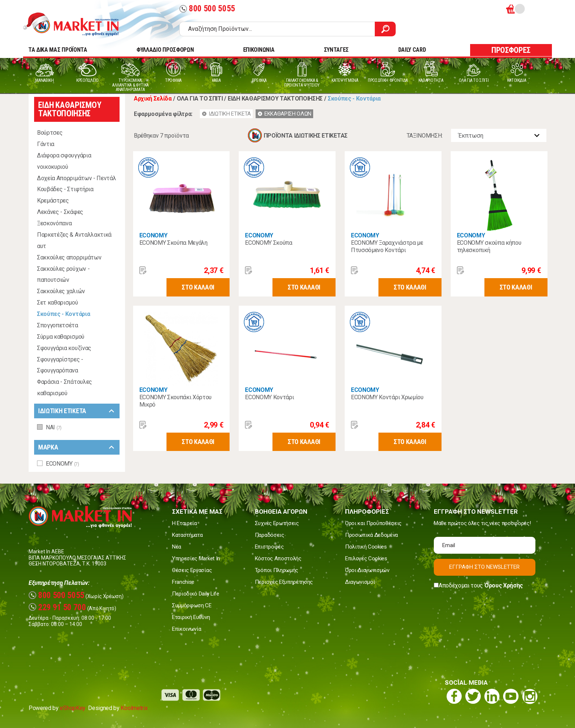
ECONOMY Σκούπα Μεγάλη (173, 243)
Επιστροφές (269, 547)
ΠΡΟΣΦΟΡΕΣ (511, 50)
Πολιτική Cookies (366, 547)
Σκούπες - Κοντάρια (63, 314)
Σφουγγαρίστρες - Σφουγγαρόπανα (60, 365)
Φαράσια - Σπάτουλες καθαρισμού (65, 387)
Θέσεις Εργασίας (192, 570)
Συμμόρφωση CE (192, 605)
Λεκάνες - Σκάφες (60, 212)
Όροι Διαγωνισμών (367, 570)
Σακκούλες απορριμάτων (69, 257)
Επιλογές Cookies (366, 558)
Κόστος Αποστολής (278, 558)
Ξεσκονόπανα (54, 223)
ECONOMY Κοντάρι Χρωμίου (387, 397)
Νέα (177, 547)
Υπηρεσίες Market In (196, 558)
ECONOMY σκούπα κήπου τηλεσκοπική (489, 246)
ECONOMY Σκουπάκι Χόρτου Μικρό (176, 401)
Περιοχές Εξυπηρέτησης (284, 582)
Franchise (183, 582)
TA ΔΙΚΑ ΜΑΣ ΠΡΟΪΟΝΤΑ (58, 50)
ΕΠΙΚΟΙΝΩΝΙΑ (259, 50)
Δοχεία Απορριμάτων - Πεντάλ (76, 178)
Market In (77, 24)
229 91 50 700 (57, 607)
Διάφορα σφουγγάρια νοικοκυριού (64, 161)
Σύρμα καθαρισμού (61, 337)
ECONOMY (153, 235)
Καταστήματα (187, 535)
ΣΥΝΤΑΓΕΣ (336, 50)
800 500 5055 (207, 9)
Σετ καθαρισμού (58, 303)
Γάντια (46, 144)
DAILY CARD (412, 50)
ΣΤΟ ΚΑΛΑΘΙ (198, 287)
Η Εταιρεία (184, 523)
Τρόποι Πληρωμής (276, 570)
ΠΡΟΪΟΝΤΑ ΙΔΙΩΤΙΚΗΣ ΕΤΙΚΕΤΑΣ (306, 136)
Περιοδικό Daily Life (196, 594)
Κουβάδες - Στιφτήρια (65, 189)
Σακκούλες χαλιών (61, 291)
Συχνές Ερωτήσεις (277, 523)
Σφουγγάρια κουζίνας (64, 348)
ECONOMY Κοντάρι (269, 397)
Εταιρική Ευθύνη (191, 617)
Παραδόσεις (270, 535)
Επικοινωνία (186, 629)
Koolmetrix (134, 708)
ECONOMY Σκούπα (269, 243)
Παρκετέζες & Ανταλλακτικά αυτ (74, 240)
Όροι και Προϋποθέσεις (373, 523)
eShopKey (72, 708)
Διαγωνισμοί (360, 582)
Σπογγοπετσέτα (58, 325)
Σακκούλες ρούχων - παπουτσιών (63, 274)
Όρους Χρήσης (504, 585)
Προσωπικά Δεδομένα (371, 535)
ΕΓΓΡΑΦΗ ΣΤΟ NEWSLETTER (484, 567)
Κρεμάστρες (53, 201)
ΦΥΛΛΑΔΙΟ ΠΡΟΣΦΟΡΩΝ (165, 50)
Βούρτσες (50, 133)
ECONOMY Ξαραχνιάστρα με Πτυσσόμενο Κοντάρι (387, 246)
